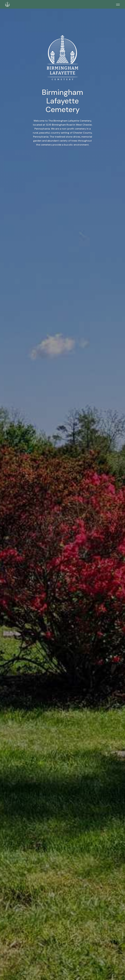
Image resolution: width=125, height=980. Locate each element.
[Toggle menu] (118, 5)
